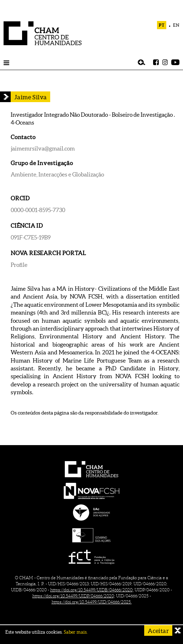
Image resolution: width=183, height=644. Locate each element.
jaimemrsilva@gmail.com (43, 148)
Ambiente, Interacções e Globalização (57, 174)
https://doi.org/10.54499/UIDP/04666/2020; (74, 596)
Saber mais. (76, 632)
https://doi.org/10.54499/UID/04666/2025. (92, 602)
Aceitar (158, 631)
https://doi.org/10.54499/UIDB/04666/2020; (92, 590)
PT (162, 25)
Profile (19, 265)
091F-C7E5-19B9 (31, 237)
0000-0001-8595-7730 (38, 210)
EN (176, 25)
